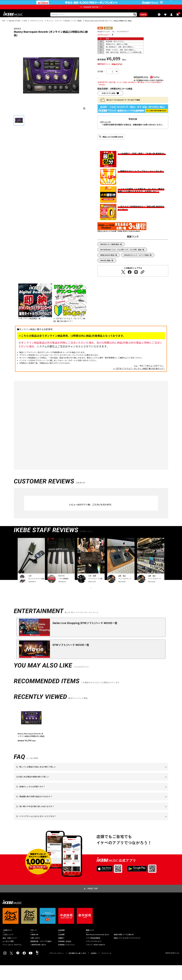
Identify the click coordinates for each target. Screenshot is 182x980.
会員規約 (94, 968)
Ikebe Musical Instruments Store (97, 949)
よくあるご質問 (8, 956)
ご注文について (8, 949)
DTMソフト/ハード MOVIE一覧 (71, 660)
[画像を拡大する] (84, 116)
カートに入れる (112, 86)
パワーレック (105, 130)
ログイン (164, 3)
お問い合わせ (35, 953)
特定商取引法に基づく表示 (77, 968)
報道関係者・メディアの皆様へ (41, 956)
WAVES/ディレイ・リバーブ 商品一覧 (138, 263)
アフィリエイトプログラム (12, 959)
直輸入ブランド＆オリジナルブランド (127, 953)
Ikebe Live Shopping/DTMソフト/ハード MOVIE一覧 (85, 638)
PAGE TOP (93, 903)
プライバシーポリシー (57, 968)
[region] (91, 738)
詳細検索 (134, 21)
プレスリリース (106, 968)
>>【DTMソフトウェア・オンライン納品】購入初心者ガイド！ (139, 377)
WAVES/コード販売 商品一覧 (112, 252)
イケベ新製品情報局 (93, 953)
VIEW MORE (91, 599)
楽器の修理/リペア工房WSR (124, 949)
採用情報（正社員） (65, 956)
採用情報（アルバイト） (67, 959)
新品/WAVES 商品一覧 (109, 263)
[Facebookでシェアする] (130, 280)
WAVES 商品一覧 (107, 268)
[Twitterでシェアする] (123, 280)
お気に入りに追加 (109, 101)
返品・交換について (10, 953)
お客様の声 (34, 949)
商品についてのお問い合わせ (113, 145)
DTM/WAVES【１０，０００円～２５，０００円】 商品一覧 (123, 258)
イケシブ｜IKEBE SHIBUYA (95, 959)
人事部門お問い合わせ (38, 959)
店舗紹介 (61, 953)
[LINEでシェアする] (136, 280)
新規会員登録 (174, 3)
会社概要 (61, 949)
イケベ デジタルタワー (94, 956)
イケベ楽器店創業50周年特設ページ (91, 13)
